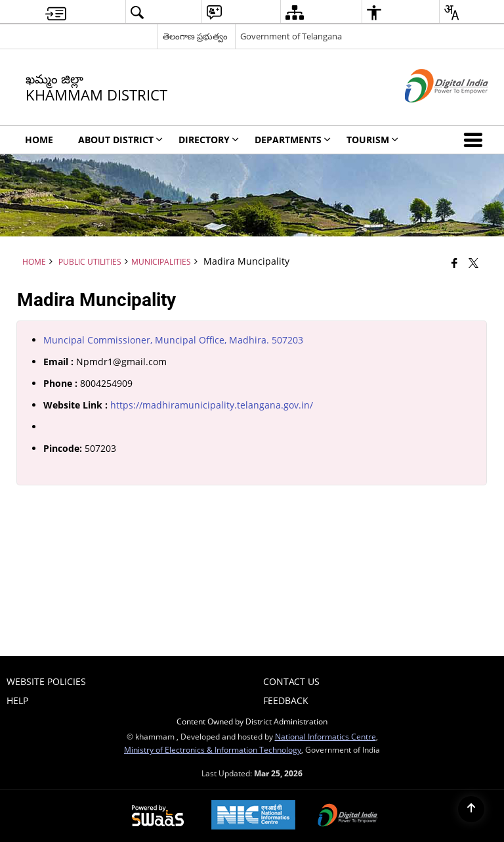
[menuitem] (56, 12)
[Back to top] (471, 809)
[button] (476, 140)
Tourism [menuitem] (372, 140)
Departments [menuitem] (293, 140)
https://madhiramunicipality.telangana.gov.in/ (212, 405)
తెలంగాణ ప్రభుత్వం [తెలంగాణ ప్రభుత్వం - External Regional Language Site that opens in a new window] (195, 36)
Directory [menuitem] (209, 140)
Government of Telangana (291, 36)
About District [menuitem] (120, 140)
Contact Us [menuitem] (291, 681)
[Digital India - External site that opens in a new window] (430, 113)
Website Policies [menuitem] (46, 681)
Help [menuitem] (17, 700)
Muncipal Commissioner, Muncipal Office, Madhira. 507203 (173, 340)
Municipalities (161, 261)
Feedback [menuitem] (286, 700)
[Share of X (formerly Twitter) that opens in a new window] (473, 263)
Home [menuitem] (39, 140)
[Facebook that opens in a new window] (454, 263)
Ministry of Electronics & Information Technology (213, 749)
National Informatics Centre (325, 736)
